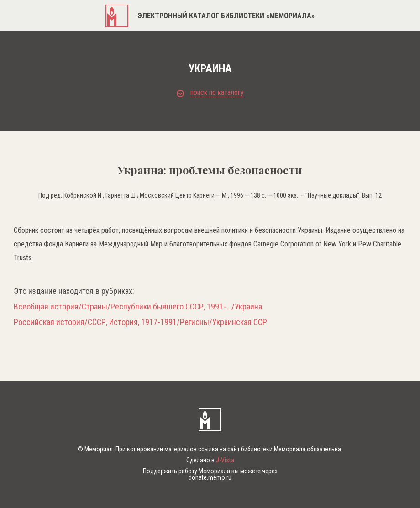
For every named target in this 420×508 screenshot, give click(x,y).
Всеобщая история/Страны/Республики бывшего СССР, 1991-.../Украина (138, 307)
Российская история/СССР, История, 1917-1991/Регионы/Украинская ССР (140, 322)
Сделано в (210, 460)
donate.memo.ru (210, 477)
